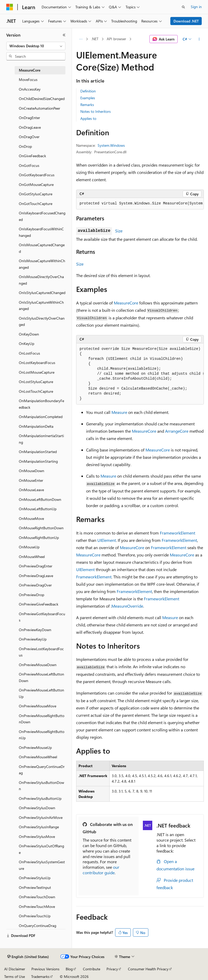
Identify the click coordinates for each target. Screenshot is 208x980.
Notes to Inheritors (95, 111)
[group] (140, 204)
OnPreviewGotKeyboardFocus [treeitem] (42, 617)
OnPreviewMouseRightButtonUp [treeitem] (42, 735)
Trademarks (40, 976)
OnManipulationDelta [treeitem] (36, 426)
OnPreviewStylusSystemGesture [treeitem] (42, 865)
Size (119, 231)
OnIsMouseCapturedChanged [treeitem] (42, 248)
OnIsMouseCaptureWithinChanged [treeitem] (42, 264)
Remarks (87, 105)
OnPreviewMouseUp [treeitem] (35, 747)
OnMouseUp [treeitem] (29, 547)
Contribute (92, 969)
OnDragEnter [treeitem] (29, 118)
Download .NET (186, 21)
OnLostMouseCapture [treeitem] (37, 372)
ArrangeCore (177, 431)
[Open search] (183, 7)
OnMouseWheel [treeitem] (32, 557)
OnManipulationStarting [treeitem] (38, 461)
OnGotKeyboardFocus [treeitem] (37, 175)
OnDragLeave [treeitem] (30, 127)
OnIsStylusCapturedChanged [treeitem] (42, 293)
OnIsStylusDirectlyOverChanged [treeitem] (42, 321)
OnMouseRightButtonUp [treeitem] (39, 538)
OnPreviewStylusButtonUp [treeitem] (40, 798)
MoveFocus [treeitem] (28, 80)
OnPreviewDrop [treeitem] (32, 595)
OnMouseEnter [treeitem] (31, 480)
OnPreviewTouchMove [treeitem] (37, 906)
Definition (88, 91)
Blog (69, 969)
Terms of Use (15, 976)
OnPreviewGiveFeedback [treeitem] (39, 604)
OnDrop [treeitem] (25, 146)
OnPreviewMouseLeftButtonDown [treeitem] (41, 677)
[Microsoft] (10, 7)
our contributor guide (101, 870)
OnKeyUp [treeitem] (27, 344)
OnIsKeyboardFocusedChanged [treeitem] (42, 216)
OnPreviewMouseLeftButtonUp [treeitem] (41, 693)
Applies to (88, 118)
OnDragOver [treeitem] (29, 137)
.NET (95, 39)
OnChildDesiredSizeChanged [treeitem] (42, 99)
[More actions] (199, 39)
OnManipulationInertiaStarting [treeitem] (41, 439)
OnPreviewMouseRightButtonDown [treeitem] (42, 719)
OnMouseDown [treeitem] (32, 471)
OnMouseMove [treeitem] (31, 518)
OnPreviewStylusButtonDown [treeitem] (41, 786)
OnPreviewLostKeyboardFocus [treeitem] (41, 652)
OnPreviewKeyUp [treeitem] (33, 639)
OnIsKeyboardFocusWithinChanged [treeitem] (41, 232)
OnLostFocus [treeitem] (29, 353)
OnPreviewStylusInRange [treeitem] (39, 827)
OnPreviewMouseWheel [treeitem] (38, 757)
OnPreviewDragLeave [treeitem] (36, 576)
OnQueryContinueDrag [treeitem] (38, 926)
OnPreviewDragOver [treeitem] (35, 585)
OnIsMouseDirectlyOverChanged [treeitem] (41, 280)
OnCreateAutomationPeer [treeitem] (40, 108)
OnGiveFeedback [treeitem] (32, 156)
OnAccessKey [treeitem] (30, 89)
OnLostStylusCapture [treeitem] (36, 382)
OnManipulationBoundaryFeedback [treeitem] (41, 404)
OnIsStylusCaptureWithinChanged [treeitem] (41, 306)
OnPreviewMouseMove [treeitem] (38, 706)
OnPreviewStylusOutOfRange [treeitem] (41, 849)
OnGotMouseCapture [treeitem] (36, 184)
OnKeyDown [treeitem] (29, 334)
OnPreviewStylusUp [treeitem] (35, 878)
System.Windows (111, 145)
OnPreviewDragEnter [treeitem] (36, 566)
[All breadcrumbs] (81, 39)
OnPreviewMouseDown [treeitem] (38, 665)
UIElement (107, 540)
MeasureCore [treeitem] (30, 70)
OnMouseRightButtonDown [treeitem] (41, 528)
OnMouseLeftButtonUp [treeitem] (38, 509)
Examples (88, 98)
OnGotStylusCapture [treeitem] (36, 194)
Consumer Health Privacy (148, 969)
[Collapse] (64, 35)
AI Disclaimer (15, 969)
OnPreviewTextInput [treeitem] (35, 887)
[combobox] (36, 46)
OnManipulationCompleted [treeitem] (41, 417)
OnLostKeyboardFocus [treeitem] (37, 363)
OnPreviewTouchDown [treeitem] (37, 897)
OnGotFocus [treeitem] (29, 165)
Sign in (196, 7)
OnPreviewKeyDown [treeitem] (35, 630)
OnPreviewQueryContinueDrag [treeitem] (42, 770)
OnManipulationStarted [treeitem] (38, 452)
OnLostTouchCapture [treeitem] (36, 391)
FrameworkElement (178, 533)
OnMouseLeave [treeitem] (31, 490)
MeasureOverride (127, 606)
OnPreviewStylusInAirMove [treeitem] (41, 817)
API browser (116, 39)
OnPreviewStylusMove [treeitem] (37, 837)
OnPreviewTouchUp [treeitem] (35, 916)
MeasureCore (126, 303)
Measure (119, 412)
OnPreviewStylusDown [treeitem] (37, 808)
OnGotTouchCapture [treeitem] (36, 204)
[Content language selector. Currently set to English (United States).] (28, 957)
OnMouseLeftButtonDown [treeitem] (40, 499)
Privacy (112, 969)
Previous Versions (45, 969)
